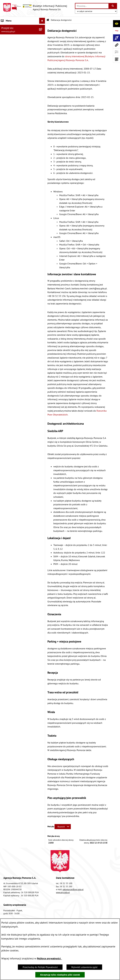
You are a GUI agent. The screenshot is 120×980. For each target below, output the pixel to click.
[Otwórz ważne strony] (116, 52)
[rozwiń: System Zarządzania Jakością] (43, 112)
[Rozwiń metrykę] (63, 827)
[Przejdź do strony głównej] (35, 8)
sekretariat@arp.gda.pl (73, 889)
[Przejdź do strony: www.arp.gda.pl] (116, 45)
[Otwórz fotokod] (116, 59)
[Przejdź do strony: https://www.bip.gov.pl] (116, 31)
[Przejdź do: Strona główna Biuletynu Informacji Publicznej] (48, 20)
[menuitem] (23, 34)
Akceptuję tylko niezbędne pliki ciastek (60, 975)
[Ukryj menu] (42, 21)
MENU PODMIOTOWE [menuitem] (12, 27)
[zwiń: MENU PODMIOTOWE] (43, 27)
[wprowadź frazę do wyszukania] (92, 6)
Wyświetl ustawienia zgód (84, 967)
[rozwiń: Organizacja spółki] (43, 74)
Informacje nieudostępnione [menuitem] (15, 145)
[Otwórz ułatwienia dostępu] (116, 24)
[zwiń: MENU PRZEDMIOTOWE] (43, 50)
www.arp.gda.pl (63, 892)
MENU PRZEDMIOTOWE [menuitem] (13, 50)
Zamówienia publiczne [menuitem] (13, 139)
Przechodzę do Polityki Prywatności (40, 967)
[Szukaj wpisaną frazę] (113, 6)
